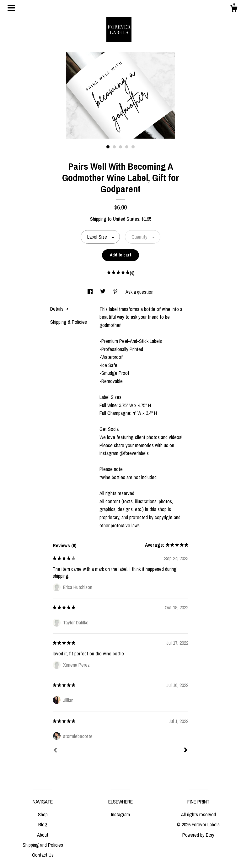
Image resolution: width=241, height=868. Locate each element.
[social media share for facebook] (91, 292)
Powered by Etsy (198, 835)
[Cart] (234, 9)
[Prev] (55, 751)
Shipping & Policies (69, 322)
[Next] (186, 751)
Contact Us (43, 855)
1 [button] (108, 147)
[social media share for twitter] (103, 292)
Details (59, 309)
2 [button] (114, 147)
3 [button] (120, 147)
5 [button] (133, 147)
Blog (43, 824)
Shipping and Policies (43, 845)
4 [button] (127, 147)
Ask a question (139, 292)
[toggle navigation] (11, 8)
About (43, 835)
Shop (43, 814)
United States (126, 219)
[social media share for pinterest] (116, 292)
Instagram (120, 814)
